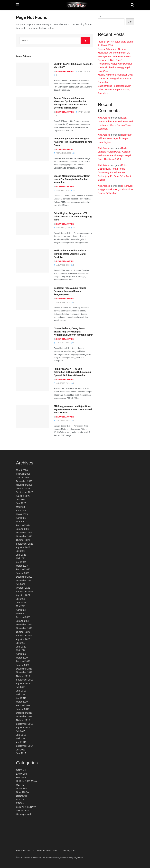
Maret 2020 (22, 658)
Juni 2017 (21, 753)
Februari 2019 (23, 705)
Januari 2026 (23, 478)
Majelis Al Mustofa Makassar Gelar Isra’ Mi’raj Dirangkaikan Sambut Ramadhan (72, 179)
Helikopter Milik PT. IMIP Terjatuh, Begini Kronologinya (115, 138)
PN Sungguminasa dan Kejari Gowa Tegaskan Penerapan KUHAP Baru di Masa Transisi (73, 409)
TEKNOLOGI (23, 811)
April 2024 (21, 518)
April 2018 (21, 742)
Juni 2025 (21, 503)
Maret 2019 (22, 702)
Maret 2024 (22, 522)
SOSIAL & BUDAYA (26, 807)
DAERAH (21, 770)
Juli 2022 (21, 584)
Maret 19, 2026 (83, 71)
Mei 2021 (21, 606)
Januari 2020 (23, 665)
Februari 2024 (23, 525)
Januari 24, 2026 (62, 302)
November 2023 (24, 536)
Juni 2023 (21, 555)
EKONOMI (21, 774)
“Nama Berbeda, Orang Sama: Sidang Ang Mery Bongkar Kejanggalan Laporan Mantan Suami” (73, 332)
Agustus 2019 (23, 683)
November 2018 (24, 716)
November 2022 (24, 581)
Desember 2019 (24, 669)
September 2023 (25, 544)
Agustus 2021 (23, 595)
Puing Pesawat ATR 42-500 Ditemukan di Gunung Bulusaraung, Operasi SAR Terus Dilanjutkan (73, 372)
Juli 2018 (21, 731)
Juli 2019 (21, 687)
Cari (100, 17)
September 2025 (25, 492)
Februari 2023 (23, 569)
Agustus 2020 (23, 639)
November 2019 (24, 672)
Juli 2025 (21, 500)
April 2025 (21, 511)
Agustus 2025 (23, 496)
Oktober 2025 (23, 489)
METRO (20, 785)
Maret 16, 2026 (83, 112)
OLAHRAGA (22, 792)
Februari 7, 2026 (62, 190)
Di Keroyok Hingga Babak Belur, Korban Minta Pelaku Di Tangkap (116, 190)
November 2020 (24, 628)
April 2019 (21, 698)
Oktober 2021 (23, 588)
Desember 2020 (24, 625)
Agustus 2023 (23, 547)
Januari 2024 (23, 529)
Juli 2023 (21, 551)
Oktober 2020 (23, 632)
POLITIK (20, 800)
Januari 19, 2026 (62, 383)
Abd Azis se (104, 118)
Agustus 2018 (23, 727)
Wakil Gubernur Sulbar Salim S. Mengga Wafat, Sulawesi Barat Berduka (70, 254)
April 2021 (21, 610)
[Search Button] (85, 41)
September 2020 (25, 636)
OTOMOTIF (22, 796)
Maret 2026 (22, 470)
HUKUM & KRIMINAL (27, 781)
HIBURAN (21, 778)
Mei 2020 (21, 650)
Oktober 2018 (23, 720)
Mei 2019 (21, 694)
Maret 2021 (22, 614)
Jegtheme (78, 857)
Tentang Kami (69, 851)
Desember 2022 (24, 577)
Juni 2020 (21, 647)
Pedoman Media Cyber (47, 851)
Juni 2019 (21, 691)
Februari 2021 (23, 617)
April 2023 (21, 562)
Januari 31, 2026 (62, 265)
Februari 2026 (23, 474)
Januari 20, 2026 (62, 343)
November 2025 (24, 485)
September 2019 (25, 680)
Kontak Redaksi (23, 851)
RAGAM (20, 803)
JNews (26, 857)
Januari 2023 (23, 573)
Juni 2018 (21, 735)
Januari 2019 (23, 709)
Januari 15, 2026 (62, 421)
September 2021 (25, 592)
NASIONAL (22, 789)
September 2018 (25, 724)
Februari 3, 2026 (62, 228)
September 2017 (25, 746)
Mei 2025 (21, 507)
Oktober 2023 (23, 540)
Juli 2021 (21, 599)
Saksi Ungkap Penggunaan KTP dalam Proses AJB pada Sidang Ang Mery (73, 216)
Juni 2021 (21, 603)
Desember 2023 (24, 533)
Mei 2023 (21, 558)
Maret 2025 (22, 514)
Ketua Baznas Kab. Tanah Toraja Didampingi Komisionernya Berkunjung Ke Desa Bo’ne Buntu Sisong (115, 173)
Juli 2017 (21, 750)
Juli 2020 (21, 643)
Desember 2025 (24, 481)
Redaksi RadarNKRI (65, 71)
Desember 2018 (24, 713)
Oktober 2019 (23, 676)
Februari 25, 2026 (62, 153)
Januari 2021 (23, 621)
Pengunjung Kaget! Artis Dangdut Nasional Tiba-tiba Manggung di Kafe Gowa (73, 142)
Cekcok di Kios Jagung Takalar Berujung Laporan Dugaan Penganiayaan (70, 291)
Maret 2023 (22, 566)
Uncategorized (23, 814)
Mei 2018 (21, 738)
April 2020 (21, 654)
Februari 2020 (23, 661)
